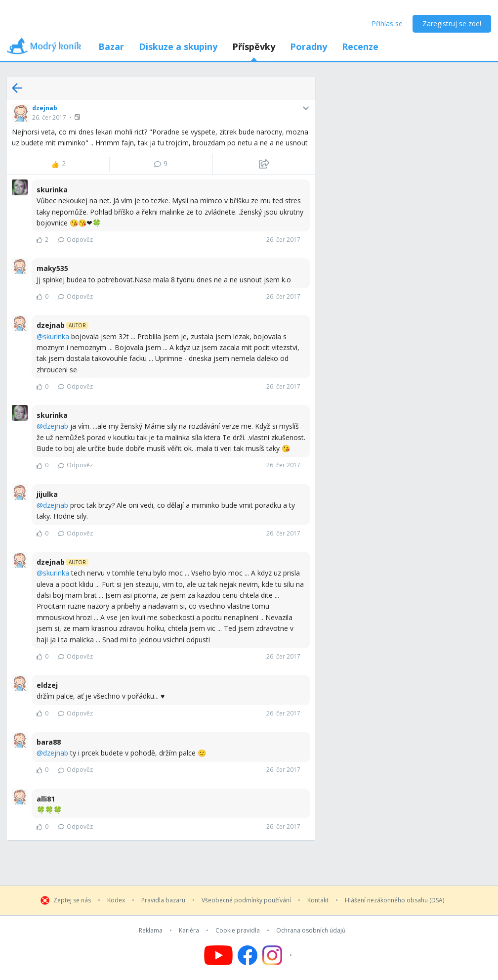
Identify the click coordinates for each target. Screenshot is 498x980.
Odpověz (76, 240)
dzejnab (45, 108)
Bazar (111, 46)
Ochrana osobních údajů (311, 931)
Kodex (116, 900)
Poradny (309, 46)
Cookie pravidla (238, 931)
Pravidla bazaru (163, 900)
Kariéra (189, 931)
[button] (78, 117)
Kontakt (318, 900)
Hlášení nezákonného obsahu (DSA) (394, 900)
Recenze (360, 46)
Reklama (151, 931)
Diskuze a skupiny (178, 46)
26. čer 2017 (49, 117)
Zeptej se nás (72, 900)
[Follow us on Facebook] (248, 955)
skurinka (56, 336)
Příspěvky (254, 46)
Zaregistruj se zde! (452, 23)
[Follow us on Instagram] (278, 955)
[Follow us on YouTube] (218, 955)
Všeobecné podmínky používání (246, 900)
